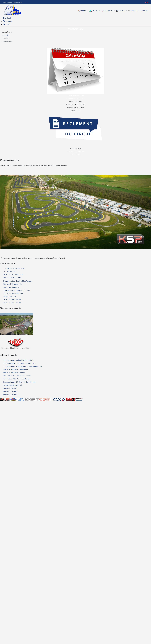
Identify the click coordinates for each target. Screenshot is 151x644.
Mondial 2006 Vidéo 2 (11, 391)
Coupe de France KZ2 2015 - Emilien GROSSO (19, 382)
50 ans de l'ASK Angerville (12, 284)
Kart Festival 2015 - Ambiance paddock (17, 376)
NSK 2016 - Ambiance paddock (14, 373)
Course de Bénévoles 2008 (13, 300)
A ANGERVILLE (76, 155)
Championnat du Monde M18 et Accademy (18, 281)
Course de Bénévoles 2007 (13, 303)
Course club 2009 (9, 297)
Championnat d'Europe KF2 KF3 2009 (17, 290)
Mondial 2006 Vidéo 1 (11, 394)
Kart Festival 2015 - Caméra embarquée (17, 379)
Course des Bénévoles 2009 (13, 293)
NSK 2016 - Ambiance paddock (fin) (16, 369)
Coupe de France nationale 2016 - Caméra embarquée (22, 366)
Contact (144, 11)
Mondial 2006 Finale (10, 388)
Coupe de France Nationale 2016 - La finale (18, 360)
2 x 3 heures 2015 (9, 272)
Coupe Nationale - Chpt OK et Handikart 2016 (20, 363)
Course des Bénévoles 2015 (13, 275)
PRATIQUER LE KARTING (76, 152)
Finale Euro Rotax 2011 (11, 287)
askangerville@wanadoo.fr (14, 2)
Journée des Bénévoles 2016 (14, 268)
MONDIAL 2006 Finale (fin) (12, 385)
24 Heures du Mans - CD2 (12, 278)
